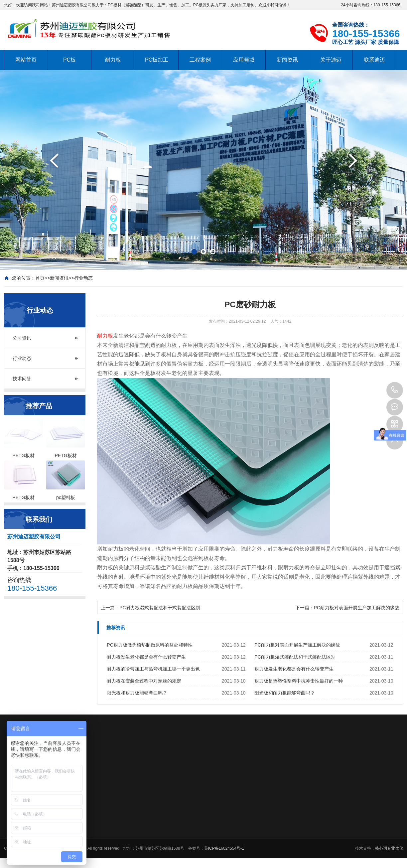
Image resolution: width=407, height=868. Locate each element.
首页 (40, 278)
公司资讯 (22, 338)
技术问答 (22, 379)
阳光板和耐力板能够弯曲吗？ (137, 693)
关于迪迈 (331, 60)
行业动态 (83, 278)
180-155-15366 (395, 390)
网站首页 (26, 60)
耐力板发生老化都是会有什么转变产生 (146, 657)
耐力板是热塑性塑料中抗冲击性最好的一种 (299, 681)
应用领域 (244, 60)
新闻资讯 (287, 60)
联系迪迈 (374, 60)
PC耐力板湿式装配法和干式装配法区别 (160, 608)
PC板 (69, 60)
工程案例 (200, 60)
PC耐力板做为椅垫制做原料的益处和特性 (149, 645)
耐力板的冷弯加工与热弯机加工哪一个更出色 (153, 669)
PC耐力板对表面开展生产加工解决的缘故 (357, 608)
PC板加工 (157, 60)
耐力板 (113, 60)
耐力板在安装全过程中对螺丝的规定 (144, 681)
